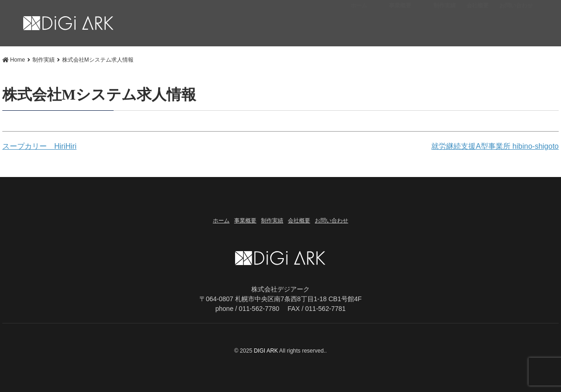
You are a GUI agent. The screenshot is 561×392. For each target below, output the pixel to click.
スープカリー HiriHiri (39, 146)
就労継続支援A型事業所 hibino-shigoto (495, 146)
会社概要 (478, 25)
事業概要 (400, 25)
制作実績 (445, 25)
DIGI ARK (266, 351)
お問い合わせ (516, 25)
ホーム (359, 25)
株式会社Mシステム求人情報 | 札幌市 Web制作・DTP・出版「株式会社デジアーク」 (69, 24)
